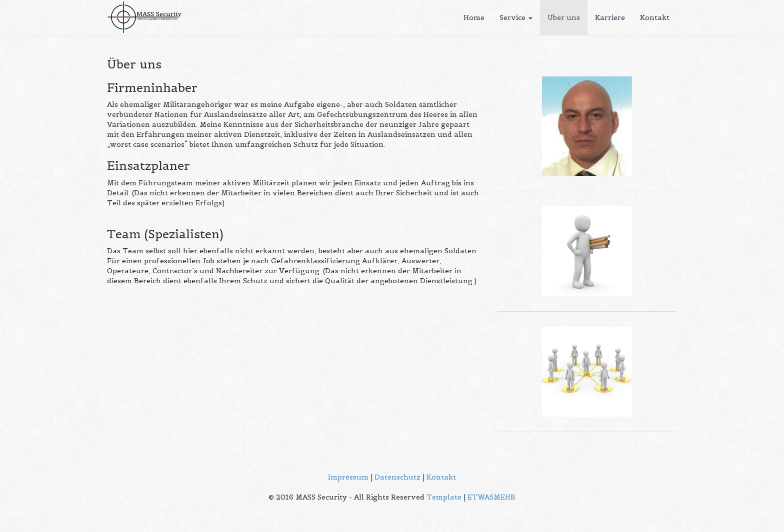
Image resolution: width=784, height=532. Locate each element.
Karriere (610, 17)
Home (474, 17)
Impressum (348, 477)
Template (444, 497)
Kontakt (655, 17)
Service (516, 17)
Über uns (564, 17)
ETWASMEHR (491, 497)
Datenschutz (397, 477)
